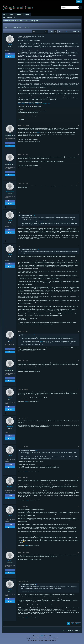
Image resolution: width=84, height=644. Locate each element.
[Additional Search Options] (78, 8)
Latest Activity (17, 27)
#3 (79, 154)
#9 (79, 389)
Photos (27, 27)
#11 (79, 447)
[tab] (7, 27)
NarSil (39, 133)
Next (78, 624)
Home (5, 14)
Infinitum (27, 500)
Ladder (19, 14)
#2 (79, 125)
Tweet (10, 56)
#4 (79, 183)
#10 (78, 418)
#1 (79, 36)
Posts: (6, 50)
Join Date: (7, 49)
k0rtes (26, 116)
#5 (79, 212)
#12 (78, 478)
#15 (78, 581)
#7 (79, 331)
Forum (27, 14)
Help (63, 631)
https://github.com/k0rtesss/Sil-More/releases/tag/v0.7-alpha (34, 104)
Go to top (77, 631)
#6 (79, 246)
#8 (79, 360)
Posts (7, 27)
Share (10, 54)
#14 (78, 552)
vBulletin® (42, 636)
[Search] (70, 8)
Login (79, 1)
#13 (78, 507)
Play (12, 14)
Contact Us (69, 631)
